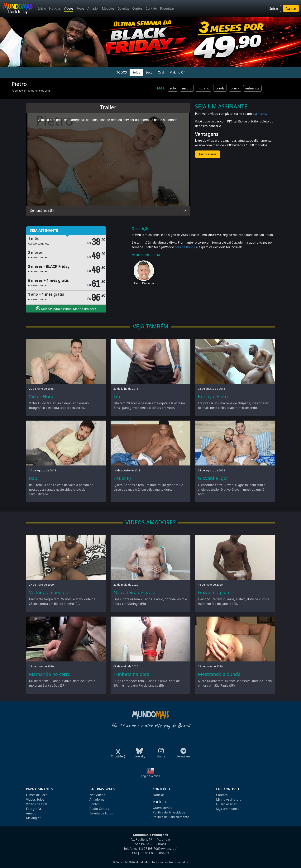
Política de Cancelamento (171, 817)
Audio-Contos (99, 809)
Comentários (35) (42, 211)
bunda (220, 88)
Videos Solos (35, 799)
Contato (151, 8)
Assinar (291, 8)
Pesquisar (167, 8)
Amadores (97, 799)
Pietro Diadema (144, 283)
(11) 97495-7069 (149, 849)
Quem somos (162, 808)
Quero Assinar (226, 804)
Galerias (123, 8)
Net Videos (97, 795)
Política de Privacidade (169, 812)
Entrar (274, 8)
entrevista (252, 88)
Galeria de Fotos (101, 813)
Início (42, 8)
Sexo (149, 72)
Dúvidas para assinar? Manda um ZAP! (66, 308)
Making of (33, 818)
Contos (137, 8)
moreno (203, 88)
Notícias (55, 8)
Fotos (80, 8)
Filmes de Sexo (37, 795)
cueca (235, 88)
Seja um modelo (228, 809)
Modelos (108, 8)
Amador (93, 8)
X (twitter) (118, 755)
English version (150, 776)
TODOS (122, 72)
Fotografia (33, 809)
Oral (161, 72)
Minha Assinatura (229, 799)
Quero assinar (208, 154)
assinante (260, 114)
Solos (136, 72)
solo (173, 88)
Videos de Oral (37, 804)
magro (187, 88)
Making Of (177, 72)
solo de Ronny (185, 247)
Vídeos (69, 8)
